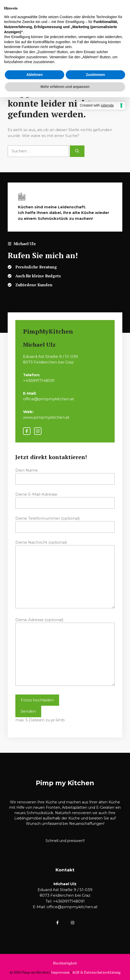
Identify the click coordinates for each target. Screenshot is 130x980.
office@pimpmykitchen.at (72, 907)
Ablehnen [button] (35, 75)
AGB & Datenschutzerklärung (96, 972)
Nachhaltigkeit (65, 963)
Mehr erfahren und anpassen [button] (65, 87)
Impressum (60, 972)
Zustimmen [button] (96, 75)
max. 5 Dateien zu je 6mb (40, 720)
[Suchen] (77, 151)
